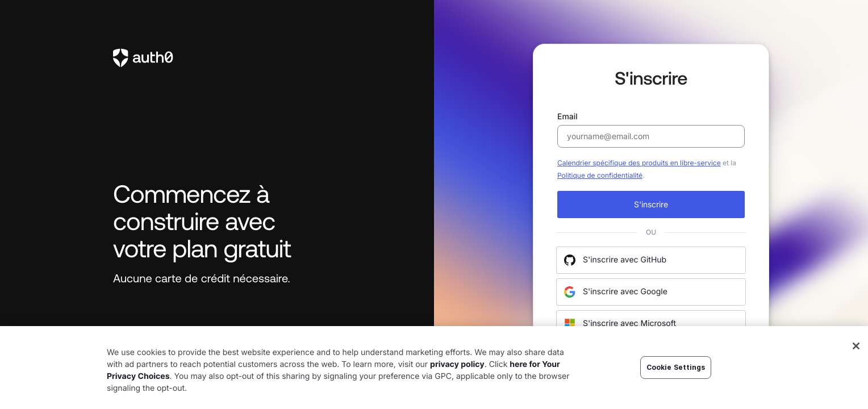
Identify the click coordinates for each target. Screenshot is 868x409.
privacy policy (457, 364)
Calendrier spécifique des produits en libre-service (639, 163)
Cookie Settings (676, 367)
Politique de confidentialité (600, 175)
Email (651, 130)
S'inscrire (651, 204)
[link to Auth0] (217, 58)
